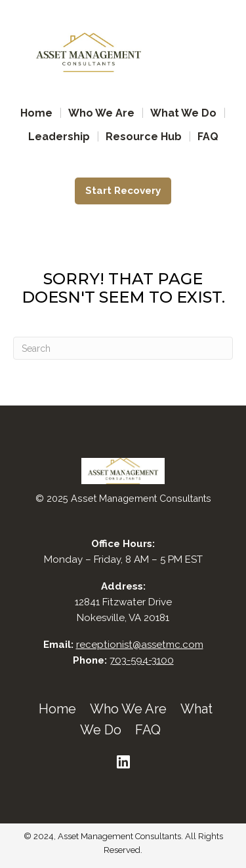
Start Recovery (123, 191)
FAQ (208, 137)
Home (36, 113)
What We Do (183, 113)
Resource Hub (144, 137)
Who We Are (101, 113)
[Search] (123, 348)
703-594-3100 (142, 660)
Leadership (59, 137)
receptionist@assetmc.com (140, 645)
